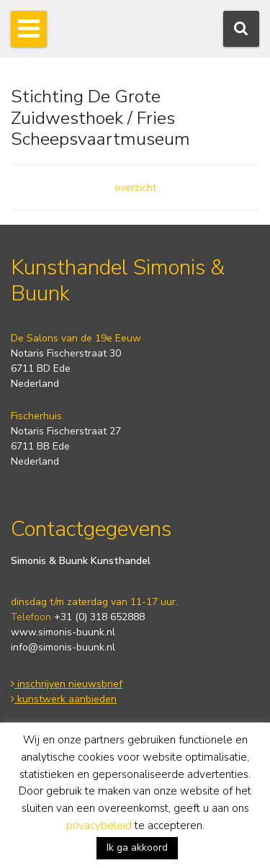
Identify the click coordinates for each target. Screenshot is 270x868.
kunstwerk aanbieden (64, 699)
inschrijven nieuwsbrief (67, 684)
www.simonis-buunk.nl (63, 632)
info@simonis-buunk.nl (63, 647)
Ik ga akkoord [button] (137, 847)
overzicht (135, 188)
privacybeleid (99, 826)
